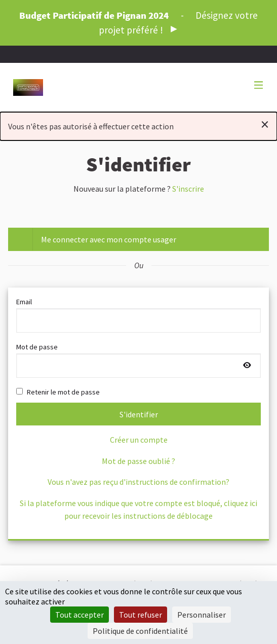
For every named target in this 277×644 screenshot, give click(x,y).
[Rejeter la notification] (265, 124)
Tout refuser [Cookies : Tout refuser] (141, 615)
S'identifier (139, 414)
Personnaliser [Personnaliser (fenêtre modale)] (202, 615)
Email (138, 315)
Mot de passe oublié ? (138, 461)
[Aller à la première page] (28, 87)
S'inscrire (188, 189)
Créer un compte (139, 440)
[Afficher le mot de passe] (247, 366)
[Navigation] (259, 85)
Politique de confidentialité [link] (140, 631)
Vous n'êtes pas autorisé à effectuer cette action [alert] (138, 124)
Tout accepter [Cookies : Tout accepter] (80, 615)
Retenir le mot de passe (58, 392)
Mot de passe (138, 360)
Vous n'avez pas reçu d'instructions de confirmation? (138, 482)
